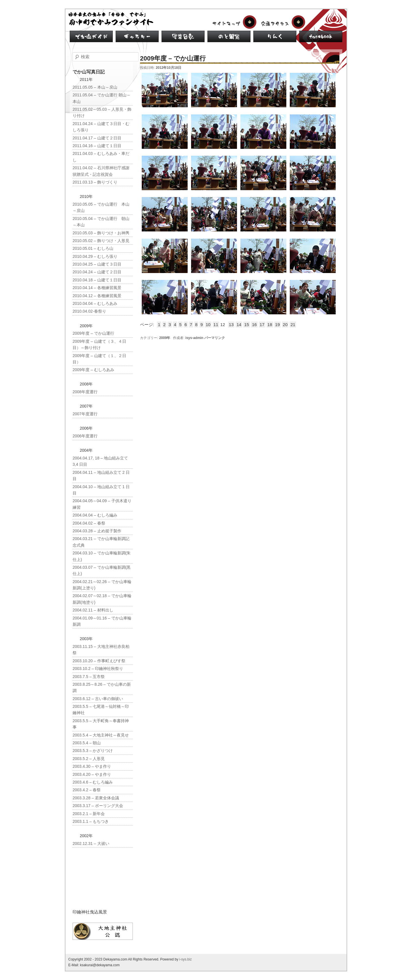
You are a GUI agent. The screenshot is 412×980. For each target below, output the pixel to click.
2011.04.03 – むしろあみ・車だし (101, 157)
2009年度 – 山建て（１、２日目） (99, 359)
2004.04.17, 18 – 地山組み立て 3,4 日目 (100, 461)
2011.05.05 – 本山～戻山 (95, 87)
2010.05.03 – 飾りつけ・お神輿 (101, 233)
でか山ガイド (91, 36)
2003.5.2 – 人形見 (89, 759)
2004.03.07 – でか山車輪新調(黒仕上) (102, 570)
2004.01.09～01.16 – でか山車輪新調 (102, 621)
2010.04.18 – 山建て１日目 (97, 280)
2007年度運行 (85, 414)
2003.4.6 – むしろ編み (93, 782)
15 (247, 325)
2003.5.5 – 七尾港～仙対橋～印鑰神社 (101, 710)
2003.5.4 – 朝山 (87, 743)
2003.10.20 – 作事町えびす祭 (99, 661)
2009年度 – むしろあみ (93, 370)
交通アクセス (282, 22)
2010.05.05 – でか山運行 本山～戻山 (101, 207)
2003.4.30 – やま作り (92, 766)
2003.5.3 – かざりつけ (93, 751)
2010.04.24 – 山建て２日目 (97, 272)
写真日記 (183, 36)
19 (278, 325)
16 (254, 325)
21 (293, 325)
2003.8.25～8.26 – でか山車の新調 (102, 687)
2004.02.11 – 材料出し (93, 610)
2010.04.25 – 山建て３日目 (97, 264)
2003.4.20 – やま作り (92, 774)
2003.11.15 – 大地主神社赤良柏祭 (101, 650)
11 (216, 325)
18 (270, 325)
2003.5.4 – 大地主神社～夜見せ (101, 735)
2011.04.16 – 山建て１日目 (97, 146)
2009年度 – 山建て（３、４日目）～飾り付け (99, 344)
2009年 (165, 338)
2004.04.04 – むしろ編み (95, 515)
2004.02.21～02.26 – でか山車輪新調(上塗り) (102, 585)
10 (208, 325)
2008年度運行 (85, 392)
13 (231, 325)
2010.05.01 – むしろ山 (93, 248)
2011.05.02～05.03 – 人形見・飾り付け (102, 112)
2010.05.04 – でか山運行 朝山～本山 (101, 222)
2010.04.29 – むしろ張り (95, 256)
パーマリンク (215, 338)
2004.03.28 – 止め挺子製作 (97, 531)
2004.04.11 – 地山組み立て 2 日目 (101, 476)
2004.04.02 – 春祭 (89, 523)
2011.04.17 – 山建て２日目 (97, 138)
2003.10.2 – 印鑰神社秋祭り (98, 669)
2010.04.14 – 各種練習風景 (97, 288)
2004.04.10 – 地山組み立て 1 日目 (101, 490)
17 (262, 325)
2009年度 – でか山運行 (93, 333)
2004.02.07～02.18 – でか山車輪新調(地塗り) (102, 599)
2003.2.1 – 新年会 (89, 814)
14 (239, 325)
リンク (275, 36)
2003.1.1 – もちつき (91, 821)
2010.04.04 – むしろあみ (95, 303)
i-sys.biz (185, 959)
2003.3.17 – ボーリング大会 (98, 806)
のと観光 (229, 36)
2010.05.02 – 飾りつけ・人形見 (101, 241)
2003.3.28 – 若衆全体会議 (96, 798)
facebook (321, 36)
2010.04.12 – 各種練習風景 (97, 296)
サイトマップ (233, 22)
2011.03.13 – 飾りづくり (95, 182)
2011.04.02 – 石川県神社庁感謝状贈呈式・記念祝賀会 (101, 171)
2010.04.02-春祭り (89, 311)
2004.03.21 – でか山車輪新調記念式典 (101, 542)
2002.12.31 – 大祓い (91, 843)
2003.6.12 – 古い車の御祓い (98, 699)
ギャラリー (137, 36)
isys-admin (194, 338)
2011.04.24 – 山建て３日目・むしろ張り (101, 127)
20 (285, 325)
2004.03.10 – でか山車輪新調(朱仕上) (102, 556)
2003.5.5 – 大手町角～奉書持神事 (101, 724)
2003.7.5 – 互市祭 (89, 677)
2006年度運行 (85, 436)
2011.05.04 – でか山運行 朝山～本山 (102, 98)
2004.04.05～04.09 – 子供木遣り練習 (102, 504)
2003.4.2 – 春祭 (87, 790)
